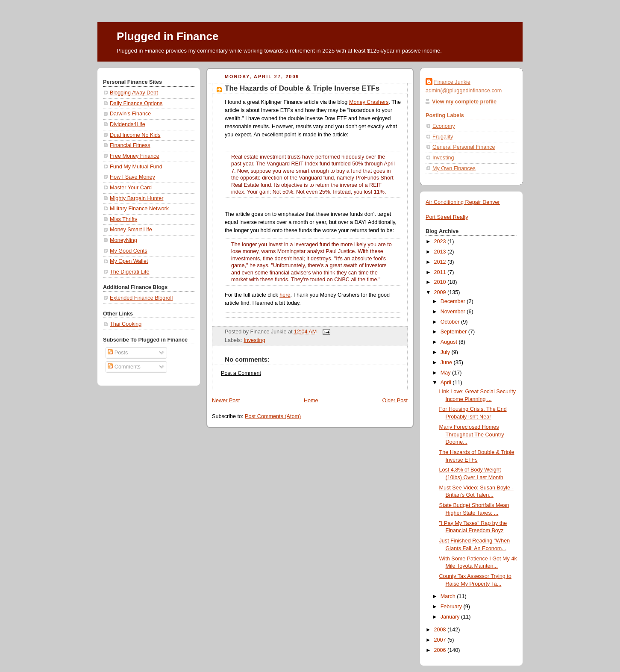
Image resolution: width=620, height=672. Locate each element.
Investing (254, 340)
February (452, 607)
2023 (441, 242)
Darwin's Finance (130, 114)
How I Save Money (132, 177)
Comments (124, 367)
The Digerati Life (130, 272)
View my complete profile (464, 102)
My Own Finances (454, 168)
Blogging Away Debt (134, 93)
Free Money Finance (135, 156)
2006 (441, 650)
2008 (441, 630)
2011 (441, 272)
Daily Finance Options (136, 103)
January (451, 617)
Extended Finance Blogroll (141, 298)
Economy (444, 126)
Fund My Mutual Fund (136, 167)
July (446, 352)
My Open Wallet (129, 261)
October (451, 322)
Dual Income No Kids (135, 135)
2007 (441, 640)
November (454, 312)
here (285, 295)
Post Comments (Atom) (273, 416)
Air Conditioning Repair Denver (463, 202)
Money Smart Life (131, 230)
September (454, 332)
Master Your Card (131, 188)
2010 (441, 282)
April (447, 383)
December (454, 301)
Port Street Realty (447, 217)
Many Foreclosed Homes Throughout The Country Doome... (472, 435)
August (450, 342)
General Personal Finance (464, 147)
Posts (118, 353)
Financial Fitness (130, 145)
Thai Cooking (126, 324)
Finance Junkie (452, 82)
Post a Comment (241, 373)
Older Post (395, 401)
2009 (441, 292)
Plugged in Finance (167, 36)
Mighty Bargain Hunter (137, 198)
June (447, 363)
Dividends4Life (128, 124)
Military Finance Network (139, 209)
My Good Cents (129, 251)
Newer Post (226, 401)
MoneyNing (123, 240)
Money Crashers (369, 102)
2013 (441, 252)
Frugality (443, 137)
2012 (441, 262)
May (446, 373)
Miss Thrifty (123, 219)
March (449, 596)
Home (311, 401)
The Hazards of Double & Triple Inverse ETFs (302, 88)
